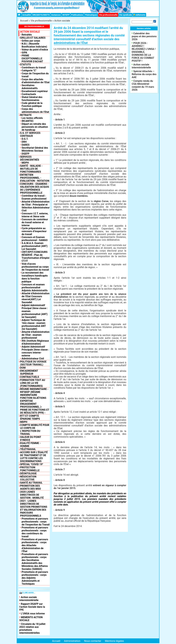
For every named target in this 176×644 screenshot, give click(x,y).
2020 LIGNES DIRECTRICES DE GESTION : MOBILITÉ (32, 495)
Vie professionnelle (108, 15)
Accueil (24, 21)
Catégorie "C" (29, 70)
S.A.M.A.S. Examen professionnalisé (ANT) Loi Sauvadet (35, 246)
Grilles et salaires (33, 38)
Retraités (27, 35)
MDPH (25, 163)
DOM (23, 368)
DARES (26, 145)
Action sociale (62, 21)
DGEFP (26, 154)
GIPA (24, 53)
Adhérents (139, 15)
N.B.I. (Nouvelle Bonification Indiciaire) (34, 45)
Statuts (26, 65)
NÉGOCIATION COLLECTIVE (28, 478)
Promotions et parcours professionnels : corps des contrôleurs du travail (35, 532)
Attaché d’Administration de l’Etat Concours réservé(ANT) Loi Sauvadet (36, 298)
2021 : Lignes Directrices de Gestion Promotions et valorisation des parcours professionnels (34, 508)
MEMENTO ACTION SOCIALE (31, 619)
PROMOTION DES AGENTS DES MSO (31, 487)
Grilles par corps (31, 41)
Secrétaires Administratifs (30, 87)
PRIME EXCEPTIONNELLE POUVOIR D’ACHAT (32, 58)
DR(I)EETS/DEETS (41, 15)
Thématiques (91, 15)
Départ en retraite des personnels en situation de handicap (35, 127)
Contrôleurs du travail (34, 68)
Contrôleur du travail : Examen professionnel (34, 197)
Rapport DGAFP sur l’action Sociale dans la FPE (32, 607)
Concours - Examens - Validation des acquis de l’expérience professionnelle (35, 188)
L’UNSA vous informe (33, 614)
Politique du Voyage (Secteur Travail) (33, 363)
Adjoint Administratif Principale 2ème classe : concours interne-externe (35, 351)
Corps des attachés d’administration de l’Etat (36, 81)
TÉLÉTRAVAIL (28, 449)
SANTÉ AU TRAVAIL (31, 483)
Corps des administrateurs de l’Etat (35, 110)
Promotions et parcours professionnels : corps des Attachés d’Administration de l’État (35, 545)
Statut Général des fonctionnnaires (32, 99)
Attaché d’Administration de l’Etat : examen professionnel (36, 335)
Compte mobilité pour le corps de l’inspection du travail (35, 429)
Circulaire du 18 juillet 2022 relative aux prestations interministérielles (32, 628)
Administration (72, 641)
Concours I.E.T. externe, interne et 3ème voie (35, 215)
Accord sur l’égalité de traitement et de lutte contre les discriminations (34, 457)
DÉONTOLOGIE (28, 473)
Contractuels (29, 94)
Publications (77, 15)
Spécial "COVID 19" (32, 464)
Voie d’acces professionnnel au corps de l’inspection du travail (35, 267)
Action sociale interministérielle (29, 599)
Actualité (27, 15)
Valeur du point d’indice (35, 50)
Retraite (26, 115)
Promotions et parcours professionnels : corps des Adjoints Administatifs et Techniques (35, 578)
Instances (56, 15)
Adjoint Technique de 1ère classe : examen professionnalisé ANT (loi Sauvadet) (34, 324)
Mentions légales (114, 641)
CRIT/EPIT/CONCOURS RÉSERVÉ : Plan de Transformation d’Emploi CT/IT (36, 256)
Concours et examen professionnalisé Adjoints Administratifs (35, 287)
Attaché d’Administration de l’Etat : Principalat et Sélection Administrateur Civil (36, 206)
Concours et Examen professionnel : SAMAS (35, 239)
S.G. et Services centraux (30, 134)
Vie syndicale (125, 15)
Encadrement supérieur (35, 91)
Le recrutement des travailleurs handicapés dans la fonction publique (35, 277)
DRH (24, 142)
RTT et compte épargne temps (30, 417)
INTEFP (66, 15)
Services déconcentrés (30, 158)
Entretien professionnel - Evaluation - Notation (35, 178)
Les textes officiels (32, 118)
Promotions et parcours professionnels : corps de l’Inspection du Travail (36, 522)
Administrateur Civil (33, 359)
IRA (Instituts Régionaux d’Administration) (35, 342)
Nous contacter (93, 641)
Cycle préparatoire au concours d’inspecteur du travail (34, 231)
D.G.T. (25, 139)
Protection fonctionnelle (30, 469)
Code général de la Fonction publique (32, 105)
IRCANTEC (28, 121)
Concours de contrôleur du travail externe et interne (35, 222)
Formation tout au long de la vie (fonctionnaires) (33, 383)
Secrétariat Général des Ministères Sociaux (35, 149)
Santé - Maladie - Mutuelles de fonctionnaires (31, 169)
